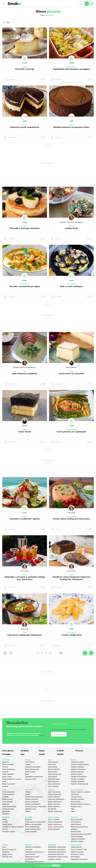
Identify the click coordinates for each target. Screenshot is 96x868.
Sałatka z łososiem (77, 767)
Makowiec (6, 804)
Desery (71, 371)
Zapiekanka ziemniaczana (57, 852)
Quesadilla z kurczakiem (79, 859)
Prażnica (5, 786)
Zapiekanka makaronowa (34, 777)
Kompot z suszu (76, 807)
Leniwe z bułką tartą (71, 635)
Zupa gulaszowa (54, 779)
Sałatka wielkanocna (55, 811)
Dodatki (25, 517)
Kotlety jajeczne (76, 847)
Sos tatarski (52, 809)
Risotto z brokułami (32, 802)
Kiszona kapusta (77, 819)
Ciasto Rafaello (8, 802)
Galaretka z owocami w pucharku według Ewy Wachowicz (25, 578)
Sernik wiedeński (31, 832)
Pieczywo (79, 751)
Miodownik (6, 811)
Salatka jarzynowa (77, 772)
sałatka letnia (71, 228)
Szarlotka (5, 797)
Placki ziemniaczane (32, 769)
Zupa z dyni (52, 764)
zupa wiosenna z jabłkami (25, 373)
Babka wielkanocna (55, 802)
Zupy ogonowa (53, 762)
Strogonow (6, 852)
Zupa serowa (52, 777)
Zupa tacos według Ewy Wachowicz (25, 635)
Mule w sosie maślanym (71, 286)
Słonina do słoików (77, 841)
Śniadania (25, 226)
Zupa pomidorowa (54, 784)
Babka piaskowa (54, 807)
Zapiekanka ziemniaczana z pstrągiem (71, 69)
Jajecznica (6, 762)
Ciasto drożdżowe (8, 794)
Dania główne (71, 67)
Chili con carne (7, 857)
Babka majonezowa (55, 824)
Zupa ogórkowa (53, 781)
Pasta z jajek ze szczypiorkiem (36, 822)
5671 (61, 653)
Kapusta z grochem (77, 799)
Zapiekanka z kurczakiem (57, 849)
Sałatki (71, 226)
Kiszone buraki (76, 832)
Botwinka (28, 819)
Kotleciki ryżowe (31, 809)
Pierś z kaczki (30, 762)
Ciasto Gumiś (25, 432)
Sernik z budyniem (9, 792)
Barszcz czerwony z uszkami (81, 792)
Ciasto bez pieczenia (9, 807)
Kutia (73, 809)
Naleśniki (5, 772)
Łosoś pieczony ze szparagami (71, 432)
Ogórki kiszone (76, 824)
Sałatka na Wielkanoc (79, 777)
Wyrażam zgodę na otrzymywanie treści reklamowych (68, 730)
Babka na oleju (7, 799)
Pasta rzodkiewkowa (32, 827)
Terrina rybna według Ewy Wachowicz (71, 519)
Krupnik (28, 794)
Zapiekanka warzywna (56, 854)
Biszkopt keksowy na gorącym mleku (71, 127)
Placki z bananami (9, 784)
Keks (73, 811)
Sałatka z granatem (78, 781)
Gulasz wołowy (7, 854)
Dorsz (27, 774)
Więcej (41, 735)
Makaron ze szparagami (33, 824)
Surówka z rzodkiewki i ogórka (25, 519)
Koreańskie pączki (8, 832)
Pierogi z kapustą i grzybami (81, 804)
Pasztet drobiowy (54, 797)
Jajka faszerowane (54, 792)
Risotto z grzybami (32, 799)
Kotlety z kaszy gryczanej (34, 797)
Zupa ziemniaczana (55, 774)
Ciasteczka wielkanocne (56, 799)
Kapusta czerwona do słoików (81, 834)
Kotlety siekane (30, 772)
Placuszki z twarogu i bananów (25, 228)
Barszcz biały (53, 772)
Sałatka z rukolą (77, 774)
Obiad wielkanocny (55, 794)
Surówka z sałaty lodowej (80, 764)
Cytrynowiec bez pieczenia (71, 373)
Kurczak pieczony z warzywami (36, 807)
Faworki (5, 822)
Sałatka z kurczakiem (78, 769)
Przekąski (6, 754)
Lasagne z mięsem (54, 859)
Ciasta (25, 67)
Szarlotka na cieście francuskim (13, 827)
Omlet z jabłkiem (8, 774)
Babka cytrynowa (54, 804)
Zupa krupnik (53, 767)
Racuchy (5, 767)
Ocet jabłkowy (76, 822)
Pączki (4, 819)
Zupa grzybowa (76, 797)
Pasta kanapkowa (8, 769)
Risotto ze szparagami (33, 804)
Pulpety (28, 764)
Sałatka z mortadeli (78, 779)
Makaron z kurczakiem (33, 767)
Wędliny (60, 754)
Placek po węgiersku (9, 849)
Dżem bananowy (77, 836)
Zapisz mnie (59, 734)
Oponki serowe (7, 824)
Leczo (4, 847)
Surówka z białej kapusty (80, 784)
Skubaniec (6, 814)
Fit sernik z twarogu (25, 69)
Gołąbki (28, 792)
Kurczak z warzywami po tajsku (25, 286)
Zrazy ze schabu (31, 779)
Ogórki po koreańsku (78, 839)
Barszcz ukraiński (54, 769)
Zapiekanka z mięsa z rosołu (58, 857)
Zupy (25, 371)
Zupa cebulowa (53, 786)
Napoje (42, 751)
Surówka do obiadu (78, 762)
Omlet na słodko (8, 764)
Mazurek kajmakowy (55, 822)
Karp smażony (76, 802)
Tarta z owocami (54, 819)
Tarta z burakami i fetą (79, 849)
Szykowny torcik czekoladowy (25, 127)
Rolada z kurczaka (77, 852)
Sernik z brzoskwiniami (33, 829)
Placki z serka (7, 777)
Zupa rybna (75, 794)
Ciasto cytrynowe (8, 809)
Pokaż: (48, 15)
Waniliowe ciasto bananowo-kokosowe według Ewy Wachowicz (71, 578)
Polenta (28, 811)
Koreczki (5, 829)
